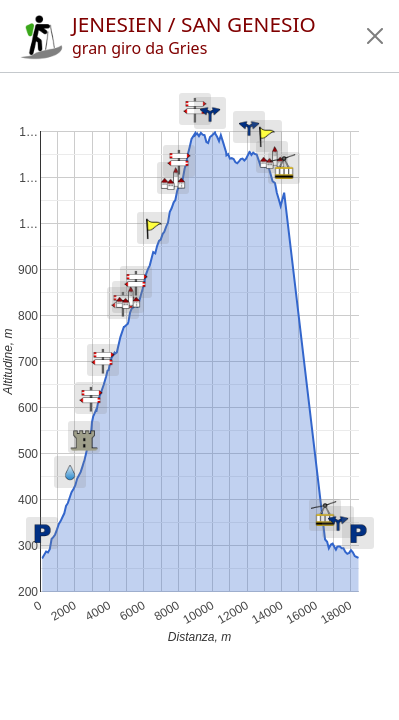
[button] (375, 36)
